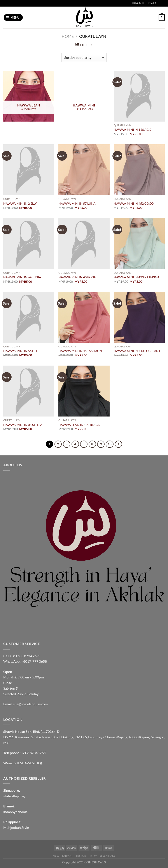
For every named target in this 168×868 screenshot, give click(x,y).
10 (110, 444)
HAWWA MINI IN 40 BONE (77, 277)
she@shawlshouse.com (30, 704)
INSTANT (82, 856)
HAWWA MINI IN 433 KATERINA (137, 277)
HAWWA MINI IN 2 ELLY (20, 203)
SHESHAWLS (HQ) (28, 763)
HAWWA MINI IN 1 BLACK (132, 130)
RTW (94, 856)
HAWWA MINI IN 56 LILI (20, 351)
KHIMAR (68, 856)
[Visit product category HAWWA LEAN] (29, 96)
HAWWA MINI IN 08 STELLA (23, 425)
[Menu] (13, 18)
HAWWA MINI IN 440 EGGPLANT (137, 351)
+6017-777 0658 (34, 661)
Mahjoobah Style (16, 827)
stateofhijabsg (14, 796)
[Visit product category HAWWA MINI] (84, 96)
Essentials (107, 856)
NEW (56, 856)
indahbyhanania (15, 812)
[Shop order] (84, 58)
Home (68, 36)
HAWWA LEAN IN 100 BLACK (79, 425)
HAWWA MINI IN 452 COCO (134, 203)
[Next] (119, 444)
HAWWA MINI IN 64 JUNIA (22, 277)
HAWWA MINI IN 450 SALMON (80, 351)
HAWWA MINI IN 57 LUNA (77, 203)
